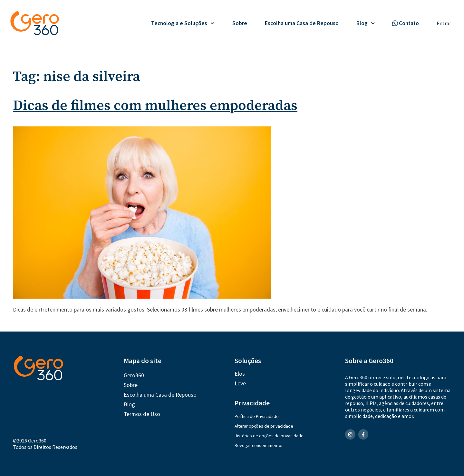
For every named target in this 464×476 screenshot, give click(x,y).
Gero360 (134, 375)
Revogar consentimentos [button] (259, 445)
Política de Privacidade (257, 416)
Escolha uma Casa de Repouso (302, 23)
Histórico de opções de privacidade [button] (269, 436)
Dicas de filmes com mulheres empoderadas (155, 106)
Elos (240, 374)
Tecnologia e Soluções (183, 23)
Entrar (444, 23)
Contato (409, 23)
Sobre (240, 23)
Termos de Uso (142, 414)
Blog (366, 23)
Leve (240, 383)
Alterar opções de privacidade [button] (264, 426)
